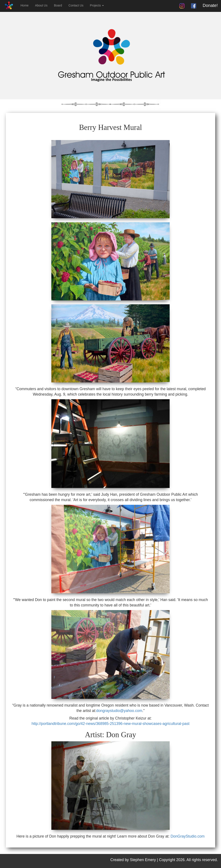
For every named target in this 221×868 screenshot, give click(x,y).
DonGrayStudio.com (188, 836)
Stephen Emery (143, 860)
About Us (41, 5)
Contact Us (76, 5)
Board (58, 5)
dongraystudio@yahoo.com (119, 711)
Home (24, 5)
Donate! (210, 5)
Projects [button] (97, 5)
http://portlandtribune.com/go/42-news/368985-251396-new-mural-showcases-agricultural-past (110, 724)
